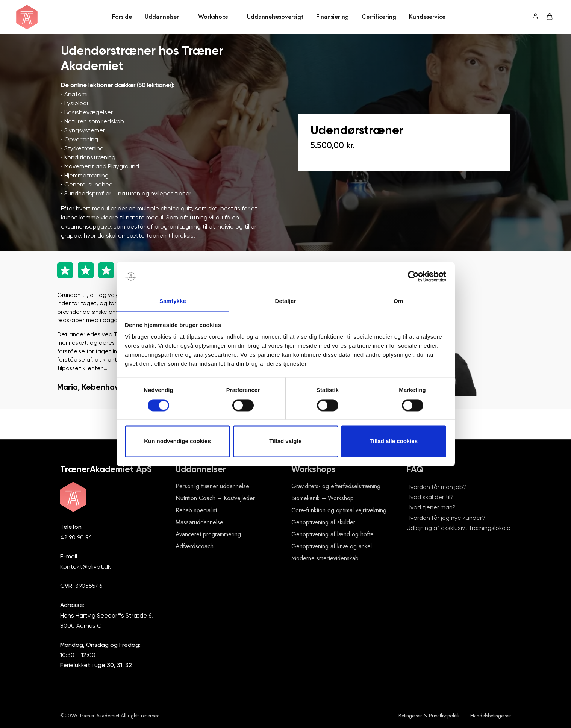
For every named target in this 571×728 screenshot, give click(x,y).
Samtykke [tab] (173, 301)
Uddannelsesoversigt (275, 17)
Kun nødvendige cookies (177, 442)
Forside (122, 17)
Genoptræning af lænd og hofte (332, 534)
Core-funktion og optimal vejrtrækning (339, 510)
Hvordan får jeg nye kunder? (446, 518)
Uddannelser (162, 17)
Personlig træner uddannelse (212, 486)
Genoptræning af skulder (323, 522)
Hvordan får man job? (436, 487)
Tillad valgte (285, 442)
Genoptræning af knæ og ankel (332, 546)
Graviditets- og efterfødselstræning (336, 486)
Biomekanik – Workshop (323, 498)
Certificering (379, 17)
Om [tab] (398, 301)
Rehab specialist (196, 510)
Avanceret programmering (208, 534)
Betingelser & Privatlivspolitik (429, 716)
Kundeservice (427, 17)
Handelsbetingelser (491, 716)
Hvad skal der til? (430, 497)
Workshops (213, 17)
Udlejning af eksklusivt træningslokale (459, 528)
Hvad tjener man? (431, 507)
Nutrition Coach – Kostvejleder (215, 498)
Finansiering (332, 17)
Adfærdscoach (195, 546)
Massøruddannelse (199, 522)
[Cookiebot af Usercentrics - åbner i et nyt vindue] (413, 276)
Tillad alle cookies (394, 442)
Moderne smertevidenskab (325, 558)
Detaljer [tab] (286, 301)
